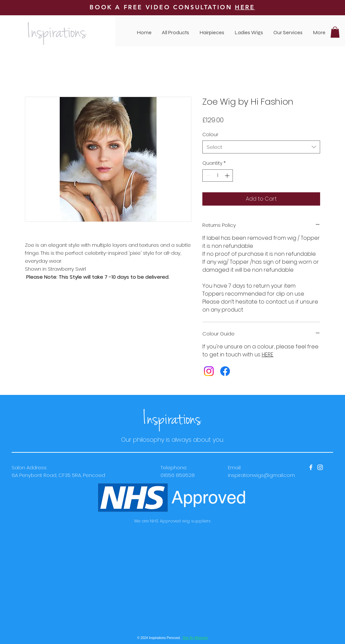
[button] (288, 32)
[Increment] (228, 176)
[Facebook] (225, 371)
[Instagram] (209, 371)
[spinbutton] (218, 176)
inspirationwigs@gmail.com (261, 475)
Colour (210, 135)
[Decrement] (207, 176)
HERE (245, 7)
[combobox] (261, 147)
